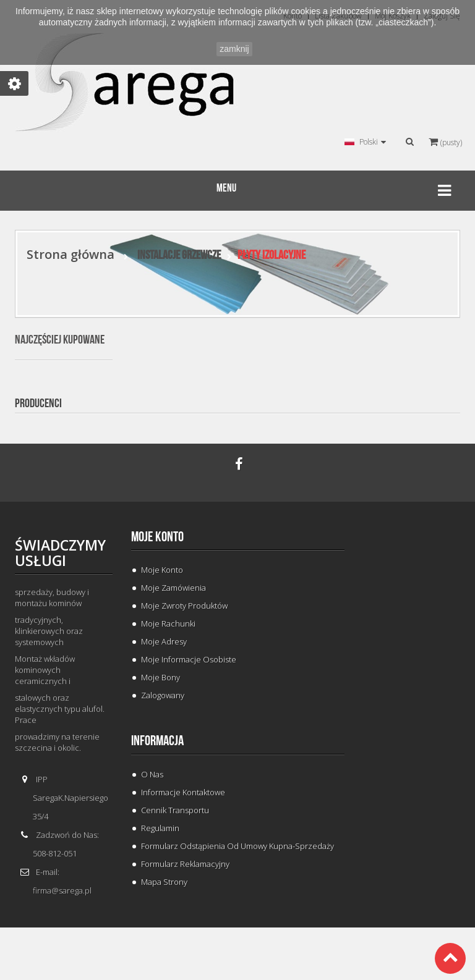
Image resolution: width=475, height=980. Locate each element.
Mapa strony (164, 882)
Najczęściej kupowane (60, 340)
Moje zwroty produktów (184, 606)
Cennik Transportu (175, 810)
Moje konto (157, 537)
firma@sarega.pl (62, 890)
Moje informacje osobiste (189, 659)
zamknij (234, 49)
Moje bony (160, 677)
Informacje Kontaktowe (183, 792)
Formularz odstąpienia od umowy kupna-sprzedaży (237, 846)
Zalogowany (163, 695)
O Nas (152, 774)
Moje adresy (164, 641)
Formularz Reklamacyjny (185, 864)
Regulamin (160, 828)
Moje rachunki (168, 623)
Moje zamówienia (173, 588)
